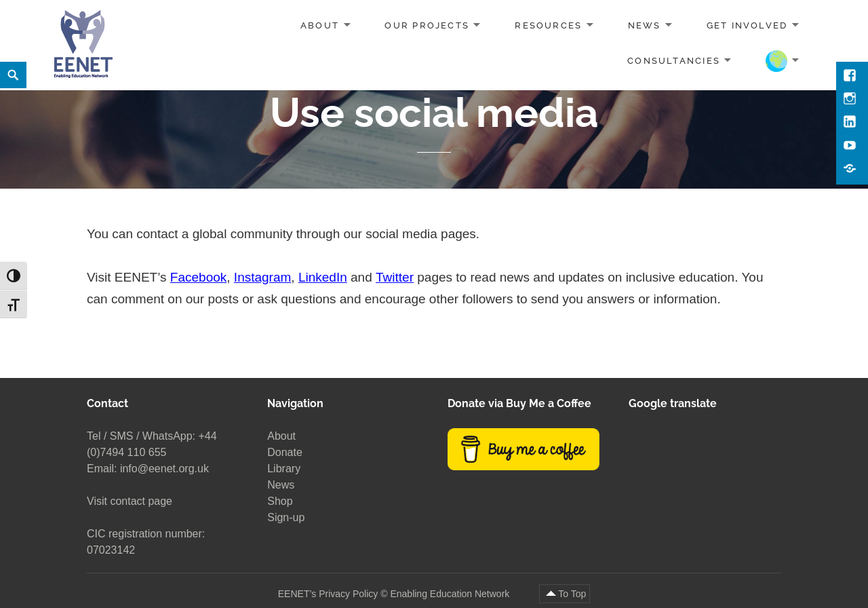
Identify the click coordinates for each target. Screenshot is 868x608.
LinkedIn (323, 277)
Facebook (198, 277)
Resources (548, 25)
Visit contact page (130, 501)
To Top (572, 594)
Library (284, 469)
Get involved (747, 25)
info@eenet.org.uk (164, 469)
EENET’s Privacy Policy (328, 594)
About (320, 25)
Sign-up (286, 517)
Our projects (427, 25)
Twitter (395, 277)
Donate (285, 452)
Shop (280, 501)
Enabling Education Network (451, 594)
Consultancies (674, 60)
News (645, 25)
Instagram (262, 277)
